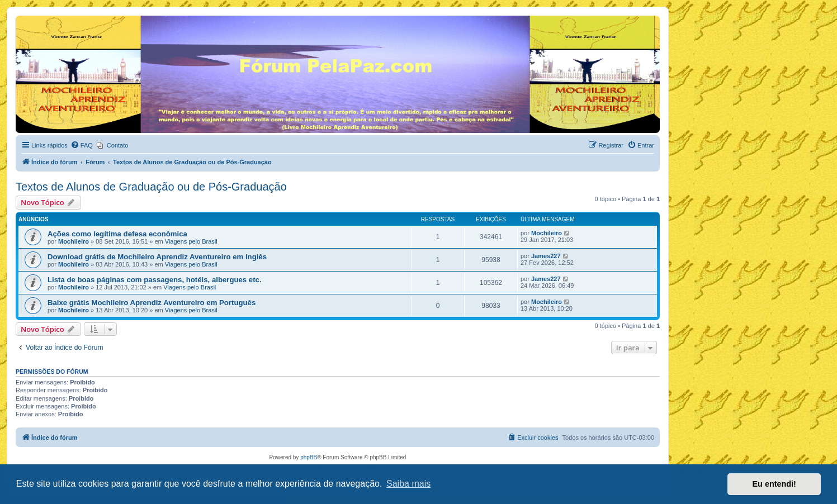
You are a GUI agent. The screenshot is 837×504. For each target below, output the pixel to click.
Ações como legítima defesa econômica (117, 234)
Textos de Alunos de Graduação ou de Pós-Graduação (151, 187)
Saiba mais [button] (408, 484)
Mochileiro (74, 241)
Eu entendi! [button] (774, 484)
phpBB (309, 457)
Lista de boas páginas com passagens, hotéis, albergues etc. (155, 280)
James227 (546, 256)
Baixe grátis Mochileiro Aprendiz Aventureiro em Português (152, 303)
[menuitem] (82, 145)
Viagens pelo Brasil (191, 241)
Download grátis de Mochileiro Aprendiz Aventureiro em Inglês (157, 257)
